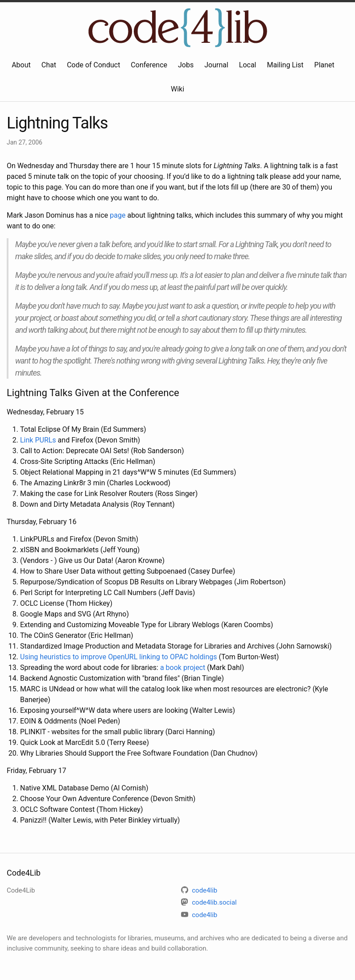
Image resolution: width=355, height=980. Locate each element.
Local (248, 65)
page (118, 215)
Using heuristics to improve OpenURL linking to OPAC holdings (118, 657)
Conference (149, 65)
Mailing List (285, 65)
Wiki (177, 89)
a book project (183, 668)
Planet (324, 65)
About (21, 65)
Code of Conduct (94, 65)
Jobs (186, 65)
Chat (49, 65)
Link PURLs (38, 440)
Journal (216, 65)
